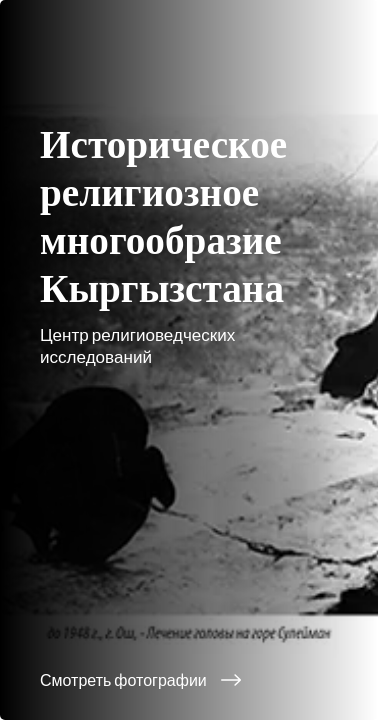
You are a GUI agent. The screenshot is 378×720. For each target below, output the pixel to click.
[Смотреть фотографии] (189, 680)
